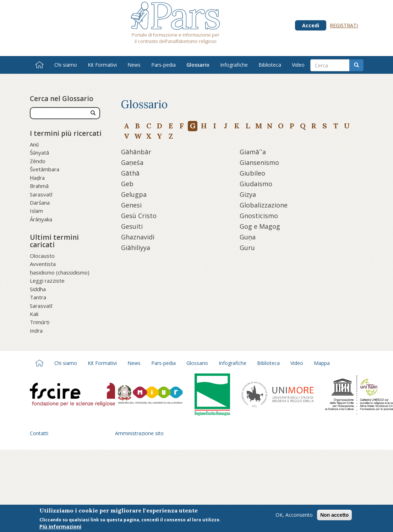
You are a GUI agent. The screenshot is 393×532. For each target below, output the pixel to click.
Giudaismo (256, 184)
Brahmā (39, 186)
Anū (34, 144)
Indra (36, 331)
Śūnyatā (39, 153)
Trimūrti (40, 322)
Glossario (198, 65)
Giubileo (252, 173)
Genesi (131, 205)
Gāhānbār (136, 152)
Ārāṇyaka (41, 219)
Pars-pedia (163, 65)
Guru (247, 248)
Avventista (43, 264)
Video (298, 65)
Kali (34, 314)
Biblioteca (270, 65)
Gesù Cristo (139, 216)
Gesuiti (132, 226)
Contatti (39, 433)
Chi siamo (66, 65)
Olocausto (42, 256)
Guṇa (248, 237)
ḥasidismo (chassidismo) (60, 272)
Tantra (38, 297)
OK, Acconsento (294, 515)
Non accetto (334, 515)
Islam (36, 211)
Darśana (40, 203)
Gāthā (130, 173)
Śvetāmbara (45, 169)
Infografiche (234, 65)
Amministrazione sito (139, 433)
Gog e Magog (260, 226)
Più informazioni (60, 527)
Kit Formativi (102, 65)
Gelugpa (134, 194)
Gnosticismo (259, 216)
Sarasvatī (41, 194)
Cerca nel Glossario (62, 99)
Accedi (311, 25)
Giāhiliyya (136, 248)
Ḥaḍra (37, 178)
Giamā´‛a (253, 152)
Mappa (322, 363)
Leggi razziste (47, 281)
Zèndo (38, 161)
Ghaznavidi (138, 237)
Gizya (248, 194)
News (134, 65)
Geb (127, 184)
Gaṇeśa (132, 162)
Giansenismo (259, 162)
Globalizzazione (264, 205)
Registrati (344, 25)
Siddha (38, 289)
